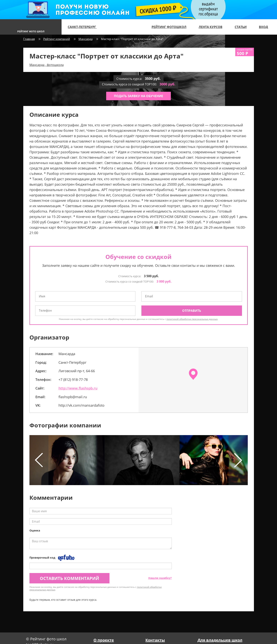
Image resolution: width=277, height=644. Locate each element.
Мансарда (86, 39)
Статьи (241, 27)
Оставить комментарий (69, 578)
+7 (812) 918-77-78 (73, 380)
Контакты (155, 640)
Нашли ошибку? (160, 578)
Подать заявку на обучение (138, 96)
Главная (29, 39)
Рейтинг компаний (57, 39)
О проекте (104, 640)
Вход (263, 27)
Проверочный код (42, 558)
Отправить (192, 311)
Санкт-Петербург (84, 27)
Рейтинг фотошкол (169, 27)
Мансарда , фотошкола (47, 65)
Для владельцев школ (220, 640)
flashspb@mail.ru (73, 397)
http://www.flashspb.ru (78, 388)
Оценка (35, 530)
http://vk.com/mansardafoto (81, 405)
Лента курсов (211, 27)
